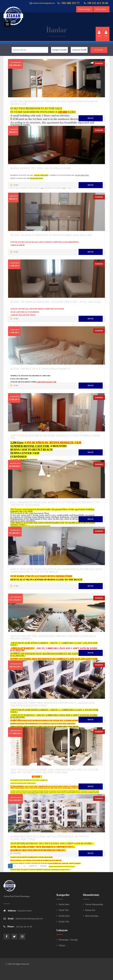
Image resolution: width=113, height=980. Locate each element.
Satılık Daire (64, 904)
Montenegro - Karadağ (68, 940)
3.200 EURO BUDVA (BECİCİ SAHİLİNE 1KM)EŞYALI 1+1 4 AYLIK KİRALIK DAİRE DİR (55, 437)
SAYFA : (33, 866)
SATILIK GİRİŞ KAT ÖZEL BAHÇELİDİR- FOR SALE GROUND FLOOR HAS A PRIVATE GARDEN (53, 637)
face (6, 937)
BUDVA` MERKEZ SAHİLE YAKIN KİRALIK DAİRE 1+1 (40, 369)
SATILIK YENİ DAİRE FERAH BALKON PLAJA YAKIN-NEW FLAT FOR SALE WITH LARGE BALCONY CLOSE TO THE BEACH (56, 571)
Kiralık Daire (64, 916)
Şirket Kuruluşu (92, 916)
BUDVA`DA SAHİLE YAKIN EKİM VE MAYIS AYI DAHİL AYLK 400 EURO (51, 235)
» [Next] (19, 866)
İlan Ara (99, 50)
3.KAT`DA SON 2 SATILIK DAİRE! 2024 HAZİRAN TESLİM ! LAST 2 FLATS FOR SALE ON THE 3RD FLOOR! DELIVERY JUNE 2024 (54, 771)
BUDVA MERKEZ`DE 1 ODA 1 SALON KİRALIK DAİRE (41, 168)
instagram (22, 937)
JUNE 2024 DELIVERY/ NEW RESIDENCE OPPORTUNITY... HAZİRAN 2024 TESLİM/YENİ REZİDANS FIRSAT (53, 704)
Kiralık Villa (64, 922)
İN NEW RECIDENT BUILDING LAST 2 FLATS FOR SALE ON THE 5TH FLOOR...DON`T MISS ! (50, 838)
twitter (14, 937)
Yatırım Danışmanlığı (94, 904)
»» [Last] (24, 866)
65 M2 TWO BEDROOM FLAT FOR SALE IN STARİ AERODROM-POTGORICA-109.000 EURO (54, 103)
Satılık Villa (64, 910)
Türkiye (62, 945)
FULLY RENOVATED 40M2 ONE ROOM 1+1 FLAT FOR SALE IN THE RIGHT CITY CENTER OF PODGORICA (55, 504)
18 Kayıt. (44, 866)
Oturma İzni (90, 910)
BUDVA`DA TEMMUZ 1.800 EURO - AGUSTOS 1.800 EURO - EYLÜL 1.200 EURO (56, 302)
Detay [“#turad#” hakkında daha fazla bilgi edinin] (91, 118)
